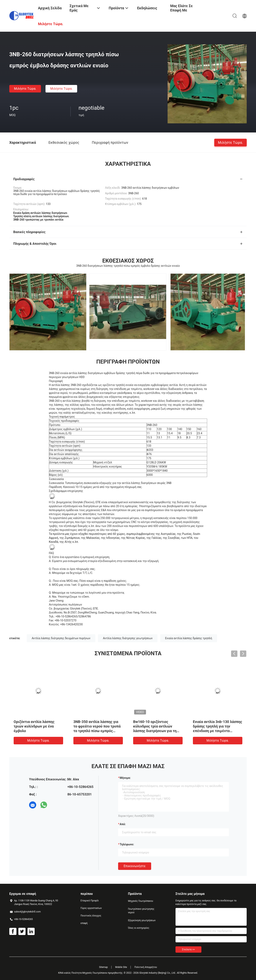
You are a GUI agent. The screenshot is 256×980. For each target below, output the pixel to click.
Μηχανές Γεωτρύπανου (141, 901)
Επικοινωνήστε (135, 866)
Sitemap (103, 967)
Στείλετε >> (188, 950)
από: (123, 824)
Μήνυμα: (125, 778)
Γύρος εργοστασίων (91, 908)
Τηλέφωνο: (127, 844)
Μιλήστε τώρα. (25, 89)
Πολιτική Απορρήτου (146, 967)
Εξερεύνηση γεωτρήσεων (142, 920)
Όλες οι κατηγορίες (139, 928)
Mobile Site (121, 967)
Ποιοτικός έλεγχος (91, 916)
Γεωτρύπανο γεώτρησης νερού (141, 911)
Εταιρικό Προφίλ (90, 901)
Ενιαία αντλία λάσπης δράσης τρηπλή (189, 638)
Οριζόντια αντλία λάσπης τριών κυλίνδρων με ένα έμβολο (34, 726)
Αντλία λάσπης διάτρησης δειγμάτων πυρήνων (61, 638)
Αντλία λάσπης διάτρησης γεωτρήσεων (128, 638)
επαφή (84, 923)
